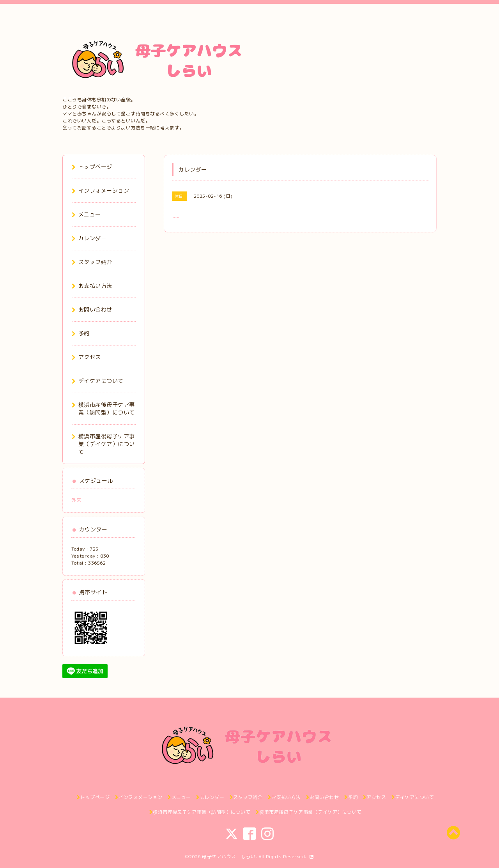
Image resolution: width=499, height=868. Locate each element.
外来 (76, 500)
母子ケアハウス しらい (229, 856)
